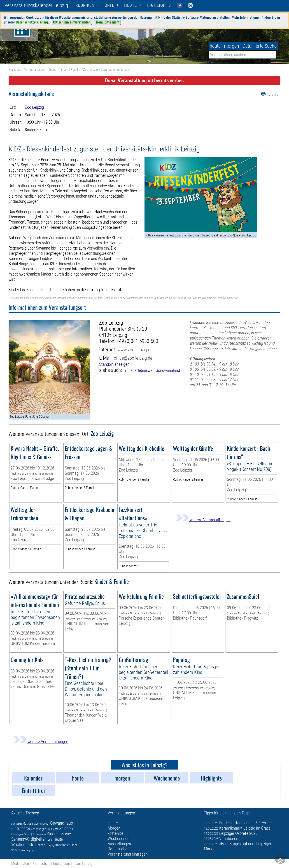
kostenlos (116, 833)
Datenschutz (41, 863)
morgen (232, 46)
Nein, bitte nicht (108, 22)
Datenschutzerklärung (32, 22)
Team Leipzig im (85, 863)
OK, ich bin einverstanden (72, 22)
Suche (52, 70)
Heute (58, 839)
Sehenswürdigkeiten (29, 839)
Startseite (15, 70)
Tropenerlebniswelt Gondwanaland (151, 370)
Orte (109, 5)
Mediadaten (20, 863)
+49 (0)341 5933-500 (137, 341)
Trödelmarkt (62, 845)
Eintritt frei (21, 828)
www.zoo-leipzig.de (135, 350)
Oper (50, 840)
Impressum (62, 863)
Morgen (30, 834)
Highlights (159, 5)
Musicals (28, 823)
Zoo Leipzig (90, 70)
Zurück (274, 95)
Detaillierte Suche (260, 46)
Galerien (66, 828)
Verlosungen (38, 829)
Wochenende (23, 844)
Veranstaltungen (35, 70)
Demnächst (16, 824)
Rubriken (85, 5)
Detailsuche (118, 849)
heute (215, 46)
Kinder (39, 845)
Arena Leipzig (26, 850)
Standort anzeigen (114, 364)
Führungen (17, 834)
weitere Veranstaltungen (203, 520)
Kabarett (53, 834)
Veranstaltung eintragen (128, 854)
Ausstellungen (42, 824)
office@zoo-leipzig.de (133, 358)
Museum (66, 834)
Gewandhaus (62, 823)
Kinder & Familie (70, 70)
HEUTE (131, 5)
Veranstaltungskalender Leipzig (36, 5)
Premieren (41, 834)
